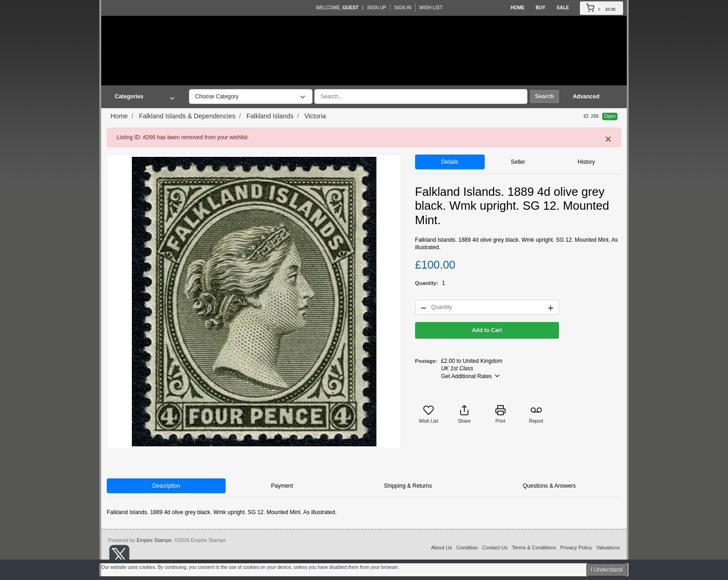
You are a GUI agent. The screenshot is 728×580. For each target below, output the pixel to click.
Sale (563, 8)
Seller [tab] (518, 162)
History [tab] (586, 162)
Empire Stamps (154, 540)
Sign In (403, 8)
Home (518, 8)
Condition (467, 548)
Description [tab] (166, 486)
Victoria (315, 116)
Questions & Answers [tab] (549, 486)
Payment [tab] (282, 486)
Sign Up (377, 8)
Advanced (586, 97)
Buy (541, 8)
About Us (441, 548)
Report (536, 414)
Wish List (431, 8)
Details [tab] (450, 162)
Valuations (608, 548)
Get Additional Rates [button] (471, 376)
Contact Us (495, 548)
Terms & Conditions (534, 548)
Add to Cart (487, 330)
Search (545, 97)
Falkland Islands (270, 116)
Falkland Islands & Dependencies (187, 116)
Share (465, 414)
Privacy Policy (576, 548)
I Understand (607, 570)
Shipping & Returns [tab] (408, 486)
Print (500, 414)
